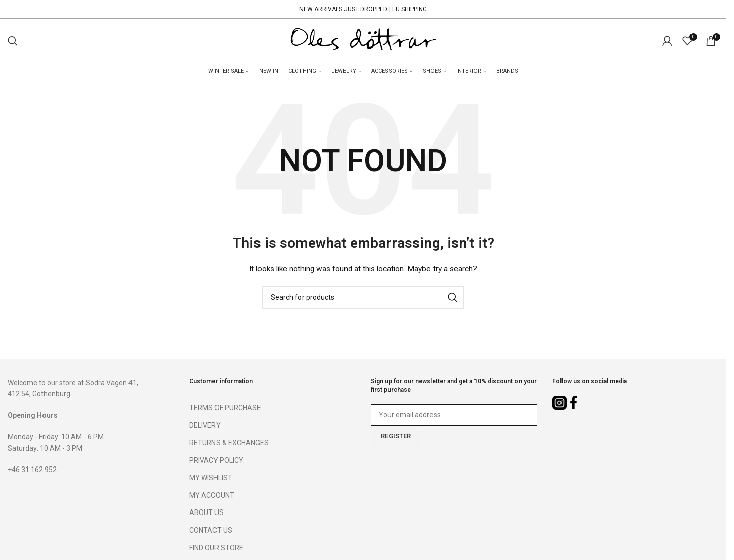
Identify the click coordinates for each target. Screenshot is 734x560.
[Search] (13, 41)
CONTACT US (211, 531)
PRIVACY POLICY (216, 461)
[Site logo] (363, 41)
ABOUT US (206, 514)
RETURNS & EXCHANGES (229, 444)
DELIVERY (205, 426)
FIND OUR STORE (216, 549)
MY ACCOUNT (212, 496)
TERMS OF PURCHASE (225, 409)
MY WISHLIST (211, 479)
